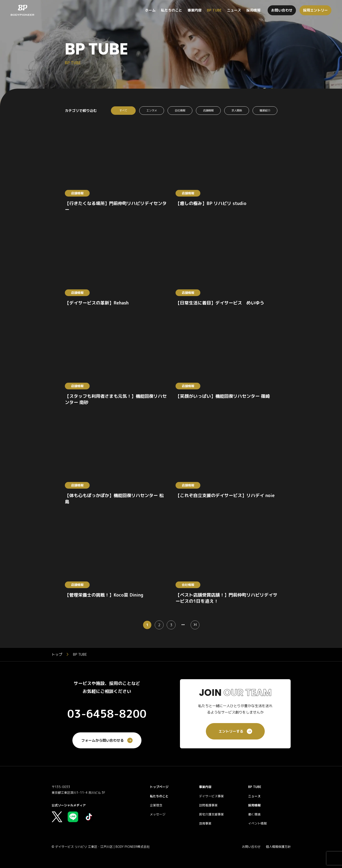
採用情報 (254, 806)
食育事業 (205, 824)
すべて (123, 111)
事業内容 (205, 788)
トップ (57, 655)
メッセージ (158, 815)
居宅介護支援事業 (211, 815)
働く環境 (254, 815)
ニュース (254, 797)
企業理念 (156, 806)
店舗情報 (208, 111)
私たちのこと (159, 797)
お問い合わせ (251, 848)
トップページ (159, 788)
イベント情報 (257, 824)
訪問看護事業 (208, 806)
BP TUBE (255, 788)
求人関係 (237, 111)
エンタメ (152, 111)
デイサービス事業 (211, 797)
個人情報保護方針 (278, 848)
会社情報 (180, 111)
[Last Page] (195, 626)
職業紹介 (265, 111)
